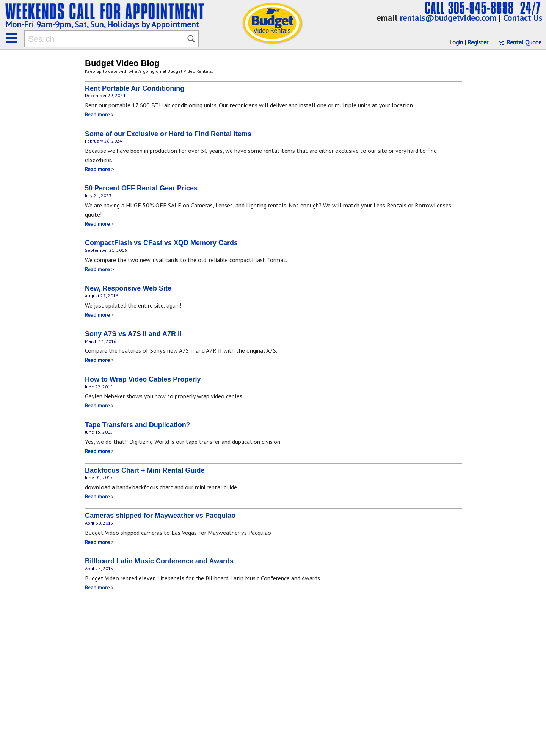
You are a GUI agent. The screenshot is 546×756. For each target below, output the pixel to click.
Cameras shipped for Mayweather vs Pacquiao (160, 516)
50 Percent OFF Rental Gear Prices (141, 188)
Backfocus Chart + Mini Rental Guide (145, 470)
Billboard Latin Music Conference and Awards (159, 561)
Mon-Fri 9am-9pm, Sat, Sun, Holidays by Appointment (102, 24)
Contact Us (523, 18)
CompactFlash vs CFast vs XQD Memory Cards (161, 243)
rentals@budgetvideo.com (448, 18)
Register (478, 42)
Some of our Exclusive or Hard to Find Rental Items (168, 134)
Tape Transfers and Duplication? (138, 425)
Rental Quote (519, 42)
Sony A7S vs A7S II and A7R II (133, 334)
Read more (97, 115)
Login (456, 42)
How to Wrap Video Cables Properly (143, 379)
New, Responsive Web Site (128, 288)
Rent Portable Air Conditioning (135, 88)
